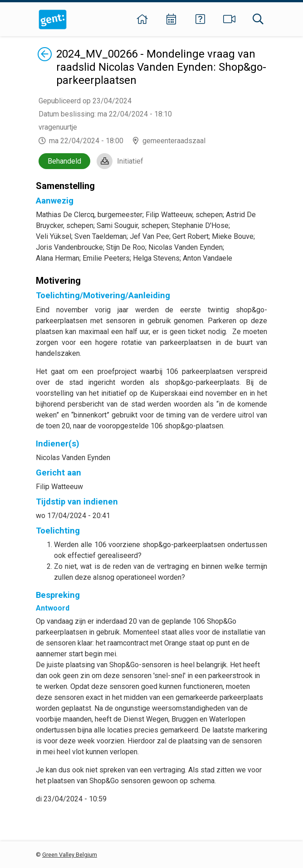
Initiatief (130, 161)
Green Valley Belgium (70, 855)
